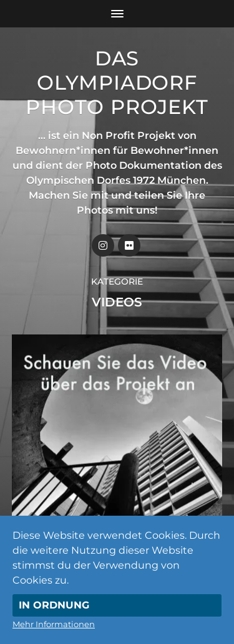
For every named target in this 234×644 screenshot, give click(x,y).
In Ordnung (54, 605)
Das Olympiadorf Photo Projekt (117, 83)
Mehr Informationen (54, 624)
